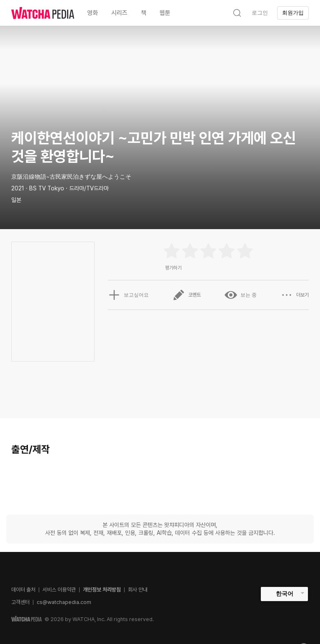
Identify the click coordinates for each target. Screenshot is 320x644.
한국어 (285, 594)
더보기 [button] (295, 295)
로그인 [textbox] (260, 13)
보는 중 (241, 295)
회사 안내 (138, 590)
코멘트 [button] (187, 295)
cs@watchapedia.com (64, 602)
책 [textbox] (144, 13)
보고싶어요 (128, 295)
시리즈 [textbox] (119, 13)
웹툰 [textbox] (165, 13)
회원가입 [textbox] (293, 13)
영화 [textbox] (92, 13)
